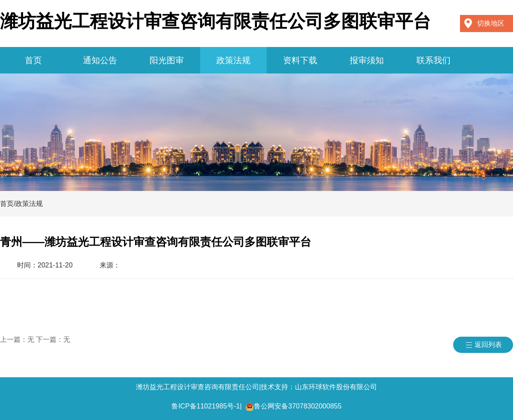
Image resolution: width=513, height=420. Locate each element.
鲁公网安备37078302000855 (298, 406)
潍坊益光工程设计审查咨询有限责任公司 (198, 387)
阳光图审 (167, 60)
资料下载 (300, 60)
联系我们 (433, 60)
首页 (33, 60)
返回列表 (488, 345)
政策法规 (233, 60)
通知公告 (100, 60)
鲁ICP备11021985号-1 (206, 406)
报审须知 (367, 60)
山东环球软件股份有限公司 (336, 387)
